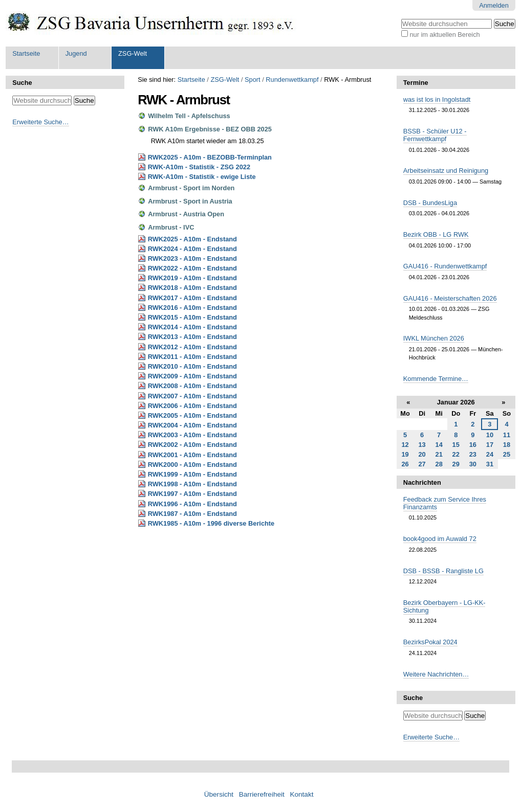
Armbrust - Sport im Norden (191, 188)
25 (507, 454)
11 (507, 435)
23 (473, 454)
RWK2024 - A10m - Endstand (192, 249)
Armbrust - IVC (171, 227)
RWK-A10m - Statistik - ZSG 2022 (199, 167)
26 (405, 464)
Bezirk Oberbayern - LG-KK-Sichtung (444, 606)
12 (405, 445)
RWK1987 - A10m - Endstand (192, 514)
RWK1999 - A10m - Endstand (192, 474)
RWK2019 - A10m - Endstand (192, 278)
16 (473, 445)
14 (439, 445)
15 (456, 445)
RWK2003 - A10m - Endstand (192, 435)
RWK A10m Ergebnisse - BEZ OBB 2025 (210, 129)
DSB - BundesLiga (430, 203)
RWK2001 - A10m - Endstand (192, 455)
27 (422, 464)
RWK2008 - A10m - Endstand (192, 386)
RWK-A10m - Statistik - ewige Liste (202, 177)
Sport (253, 80)
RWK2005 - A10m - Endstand (192, 415)
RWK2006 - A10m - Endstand (192, 406)
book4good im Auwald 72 (440, 539)
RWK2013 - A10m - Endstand (192, 337)
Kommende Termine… (436, 379)
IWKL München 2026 (434, 338)
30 (473, 464)
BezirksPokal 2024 (430, 642)
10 (490, 435)
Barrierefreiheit (262, 794)
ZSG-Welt (133, 53)
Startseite (26, 53)
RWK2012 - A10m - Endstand (192, 347)
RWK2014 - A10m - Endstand (192, 327)
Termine (416, 83)
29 (456, 464)
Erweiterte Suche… (40, 122)
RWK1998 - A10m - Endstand (192, 484)
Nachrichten (422, 482)
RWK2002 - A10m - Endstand (192, 445)
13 (422, 445)
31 (490, 464)
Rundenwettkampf (292, 80)
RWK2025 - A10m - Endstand (192, 239)
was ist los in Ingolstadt (437, 99)
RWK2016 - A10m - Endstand (192, 308)
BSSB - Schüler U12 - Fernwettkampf (435, 135)
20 (422, 454)
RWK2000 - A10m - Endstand (192, 465)
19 (405, 454)
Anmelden (494, 5)
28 (439, 464)
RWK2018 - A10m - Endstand (192, 288)
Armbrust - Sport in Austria (190, 201)
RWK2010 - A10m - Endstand (192, 366)
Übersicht (219, 794)
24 (490, 454)
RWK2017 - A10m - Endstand (192, 298)
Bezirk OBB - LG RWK (436, 234)
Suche (22, 83)
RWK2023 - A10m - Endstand (192, 258)
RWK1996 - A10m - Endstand (192, 504)
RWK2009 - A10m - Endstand (192, 376)
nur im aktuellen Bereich (444, 35)
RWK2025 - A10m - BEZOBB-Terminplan (210, 157)
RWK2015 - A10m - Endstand (192, 317)
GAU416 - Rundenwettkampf (445, 266)
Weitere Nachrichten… (436, 674)
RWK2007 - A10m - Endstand (192, 396)
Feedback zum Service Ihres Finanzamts (445, 503)
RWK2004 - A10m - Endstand (192, 425)
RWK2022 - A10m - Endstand (192, 268)
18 (507, 445)
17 (490, 445)
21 (439, 454)
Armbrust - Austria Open (186, 214)
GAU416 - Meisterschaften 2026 (450, 298)
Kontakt (301, 794)
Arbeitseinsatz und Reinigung (446, 171)
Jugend (76, 53)
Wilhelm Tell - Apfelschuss (189, 116)
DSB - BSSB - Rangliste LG (443, 571)
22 (456, 454)
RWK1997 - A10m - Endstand (192, 494)
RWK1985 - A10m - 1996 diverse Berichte (211, 523)
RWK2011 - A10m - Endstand (192, 357)
